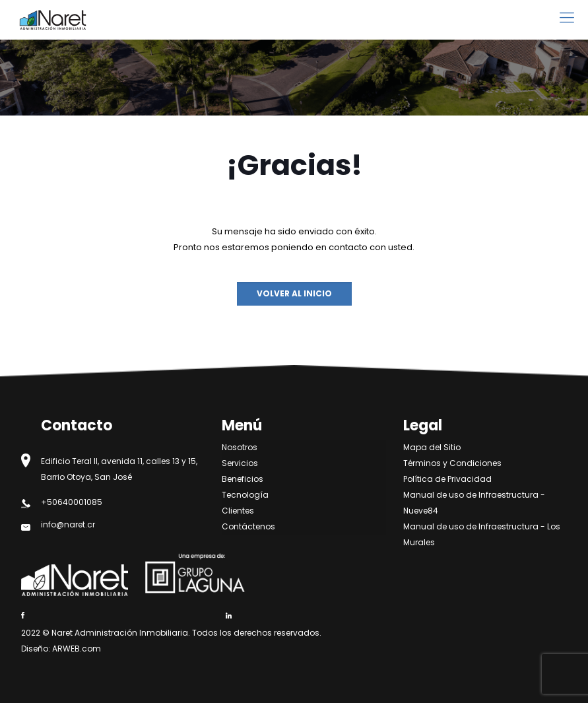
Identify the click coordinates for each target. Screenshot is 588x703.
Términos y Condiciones (452, 463)
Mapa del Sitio (432, 447)
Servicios (240, 463)
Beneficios (243, 479)
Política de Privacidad (447, 479)
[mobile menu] (567, 18)
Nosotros (240, 447)
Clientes (238, 511)
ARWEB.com (77, 649)
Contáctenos (248, 526)
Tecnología (245, 495)
